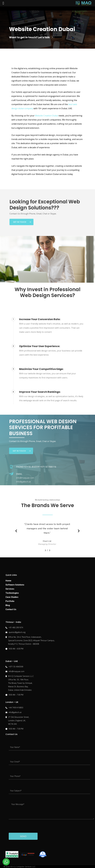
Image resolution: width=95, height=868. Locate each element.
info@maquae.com (25, 478)
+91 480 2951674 (16, 627)
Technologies (12, 593)
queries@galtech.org (17, 632)
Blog (8, 605)
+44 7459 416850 (16, 708)
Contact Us (11, 609)
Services (10, 589)
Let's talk (44, 37)
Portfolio (10, 601)
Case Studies (12, 597)
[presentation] (26, 826)
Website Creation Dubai (46, 116)
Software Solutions (15, 585)
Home (8, 581)
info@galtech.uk (23, 482)
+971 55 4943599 (16, 667)
